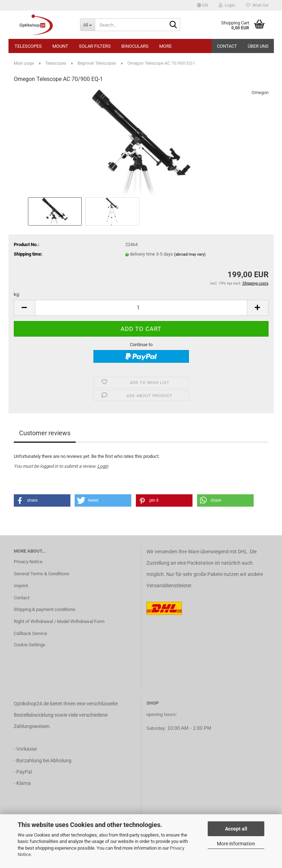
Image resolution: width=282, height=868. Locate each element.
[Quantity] (141, 308)
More (165, 46)
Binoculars (135, 46)
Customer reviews (45, 433)
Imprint (21, 586)
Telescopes (28, 46)
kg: (17, 294)
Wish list (257, 5)
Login (103, 466)
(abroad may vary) (190, 254)
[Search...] (87, 25)
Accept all (236, 829)
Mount (60, 46)
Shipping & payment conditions (45, 609)
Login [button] (227, 5)
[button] (203, 5)
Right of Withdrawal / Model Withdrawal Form (59, 621)
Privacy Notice (28, 562)
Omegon (260, 92)
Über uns (258, 46)
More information (236, 844)
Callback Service (30, 633)
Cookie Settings (30, 645)
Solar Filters (95, 46)
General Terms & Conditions (42, 574)
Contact (227, 46)
